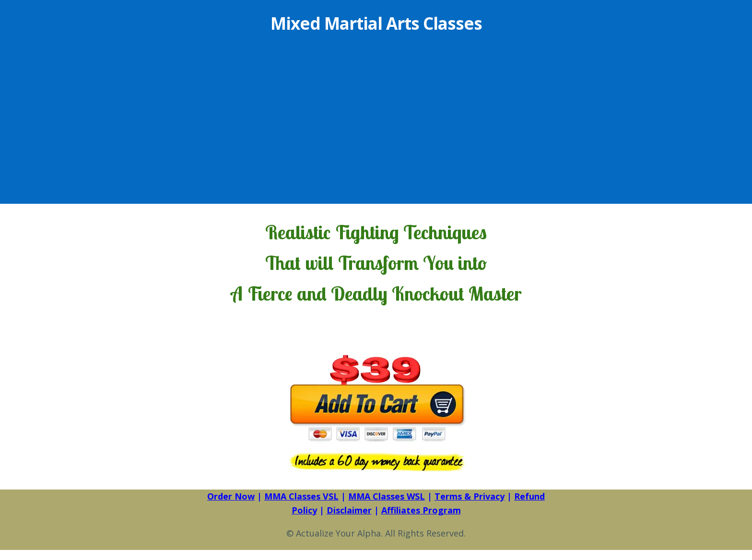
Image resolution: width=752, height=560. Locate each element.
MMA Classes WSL (387, 496)
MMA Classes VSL (301, 496)
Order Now (231, 496)
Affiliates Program (421, 510)
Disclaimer (349, 510)
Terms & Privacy (470, 496)
